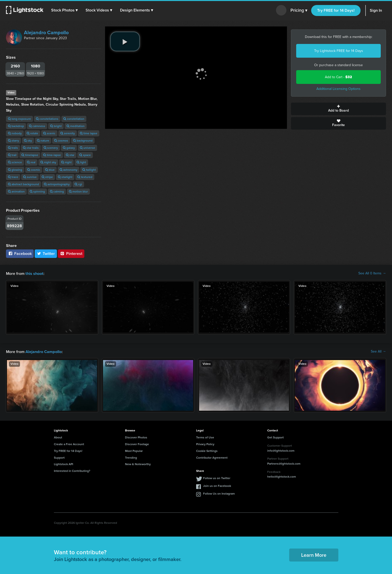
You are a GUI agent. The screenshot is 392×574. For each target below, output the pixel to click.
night (66, 162)
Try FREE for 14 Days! (336, 10)
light (81, 162)
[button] (65, 10)
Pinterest (71, 254)
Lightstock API (64, 464)
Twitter (46, 254)
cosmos (61, 141)
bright (56, 126)
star (70, 155)
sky (28, 141)
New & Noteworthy (138, 464)
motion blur (78, 191)
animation (16, 191)
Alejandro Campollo (46, 32)
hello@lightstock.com (282, 476)
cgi (78, 184)
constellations (47, 119)
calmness (37, 126)
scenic (49, 133)
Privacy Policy (205, 444)
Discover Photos (136, 437)
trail (12, 155)
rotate (32, 133)
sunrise (30, 177)
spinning (37, 191)
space (85, 155)
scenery (51, 148)
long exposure (19, 119)
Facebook (20, 254)
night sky (48, 162)
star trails (31, 148)
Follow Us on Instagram (219, 493)
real (31, 162)
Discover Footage (137, 444)
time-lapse (52, 155)
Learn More (314, 555)
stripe (47, 177)
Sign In (376, 10)
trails (13, 148)
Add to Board (338, 109)
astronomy (68, 170)
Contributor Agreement (212, 457)
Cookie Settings (207, 450)
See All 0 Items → (372, 273)
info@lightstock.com (281, 450)
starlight (65, 177)
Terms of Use (205, 437)
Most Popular (134, 450)
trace (13, 177)
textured (85, 177)
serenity (68, 133)
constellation (74, 119)
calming (57, 191)
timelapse (30, 155)
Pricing (299, 10)
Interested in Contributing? (72, 470)
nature (43, 141)
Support (59, 457)
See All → (378, 351)
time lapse (89, 133)
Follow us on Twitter (217, 478)
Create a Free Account (69, 444)
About (58, 437)
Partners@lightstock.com (284, 463)
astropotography (57, 184)
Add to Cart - (338, 77)
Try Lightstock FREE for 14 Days (339, 51)
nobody (15, 133)
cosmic (34, 170)
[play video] (125, 41)
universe (87, 148)
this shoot (34, 273)
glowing (15, 170)
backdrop (16, 126)
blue (50, 170)
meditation (76, 126)
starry (13, 141)
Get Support (275, 437)
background (83, 141)
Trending (131, 457)
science (15, 162)
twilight (89, 170)
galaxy (69, 148)
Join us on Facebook (217, 485)
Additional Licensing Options (338, 89)
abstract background (23, 184)
